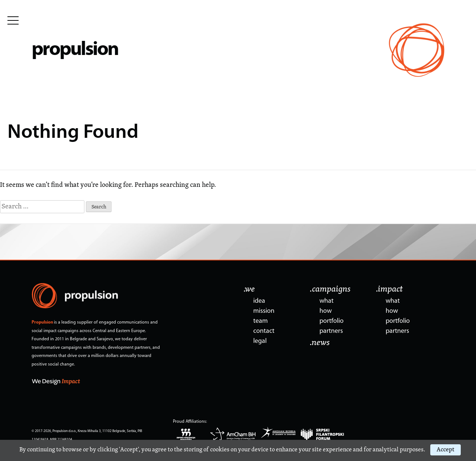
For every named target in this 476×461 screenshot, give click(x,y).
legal (260, 341)
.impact (389, 289)
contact (264, 331)
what (327, 301)
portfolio (332, 321)
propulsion (75, 50)
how (326, 311)
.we (249, 289)
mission (264, 311)
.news (320, 343)
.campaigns (330, 289)
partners (331, 331)
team (260, 321)
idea (259, 301)
